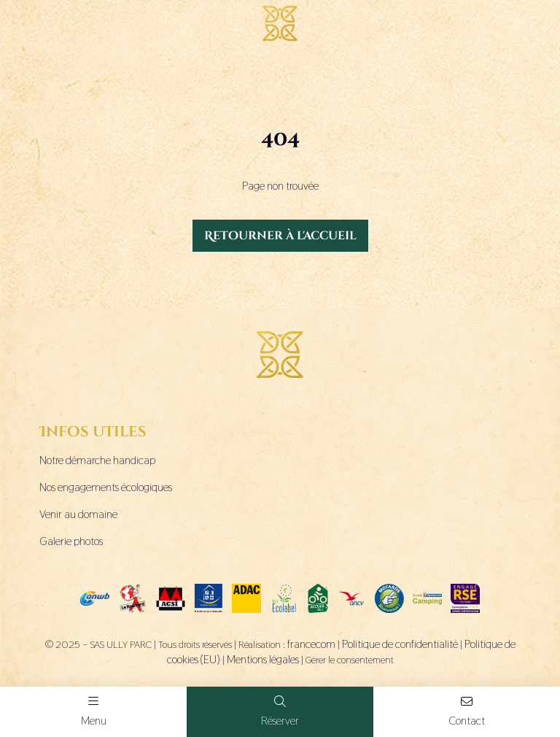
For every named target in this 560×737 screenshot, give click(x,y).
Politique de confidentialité (400, 644)
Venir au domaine (78, 514)
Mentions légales (263, 659)
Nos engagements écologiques (106, 487)
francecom (311, 644)
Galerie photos (71, 541)
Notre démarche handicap (97, 460)
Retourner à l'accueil (280, 236)
